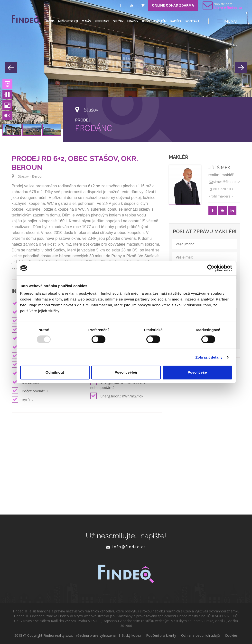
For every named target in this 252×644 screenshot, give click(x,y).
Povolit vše (197, 372)
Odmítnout (55, 372)
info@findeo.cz (129, 547)
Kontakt (192, 21)
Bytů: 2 (23, 399)
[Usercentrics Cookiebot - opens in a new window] (211, 268)
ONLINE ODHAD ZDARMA (173, 5)
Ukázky (133, 21)
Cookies (231, 635)
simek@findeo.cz (227, 182)
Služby (118, 21)
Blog (146, 21)
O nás (86, 21)
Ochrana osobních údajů (201, 635)
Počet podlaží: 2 (30, 391)
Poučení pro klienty (161, 635)
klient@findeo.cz (228, 8)
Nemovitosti (68, 21)
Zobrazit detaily (209, 357)
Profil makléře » (221, 196)
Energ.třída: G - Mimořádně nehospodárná (118, 384)
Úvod (50, 21)
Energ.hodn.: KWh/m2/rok (117, 396)
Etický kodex (131, 635)
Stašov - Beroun (31, 176)
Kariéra (176, 21)
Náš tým (160, 21)
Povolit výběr (126, 372)
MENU (227, 21)
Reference (102, 21)
